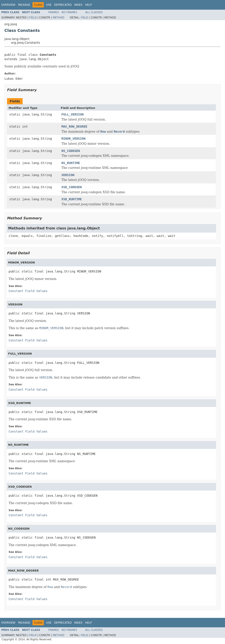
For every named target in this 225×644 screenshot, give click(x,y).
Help (88, 5)
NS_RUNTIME (71, 163)
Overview (8, 5)
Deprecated (63, 5)
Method (59, 18)
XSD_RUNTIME (72, 199)
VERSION (68, 175)
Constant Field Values (28, 291)
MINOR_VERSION (74, 139)
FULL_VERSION (73, 114)
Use (49, 5)
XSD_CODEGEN (72, 187)
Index (78, 5)
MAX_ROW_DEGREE (74, 126)
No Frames (69, 12)
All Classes (94, 12)
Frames (54, 12)
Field (33, 18)
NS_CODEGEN (71, 151)
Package (24, 5)
